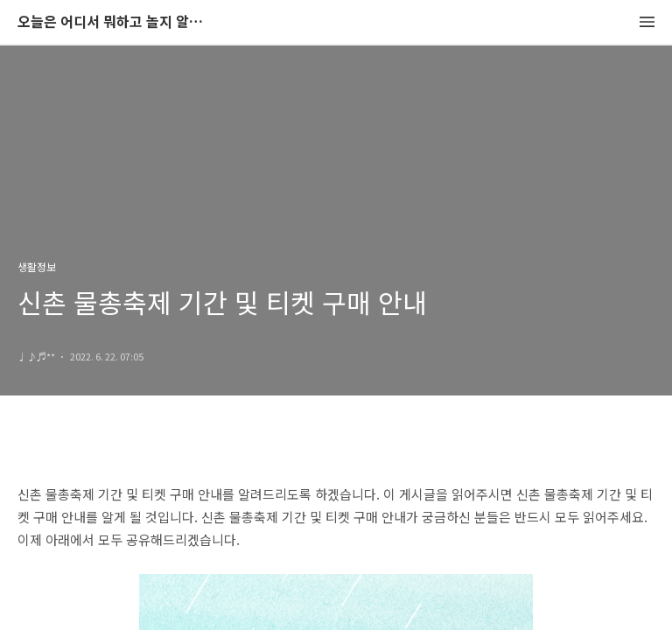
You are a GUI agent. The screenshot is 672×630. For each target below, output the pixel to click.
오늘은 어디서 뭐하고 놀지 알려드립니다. (114, 22)
